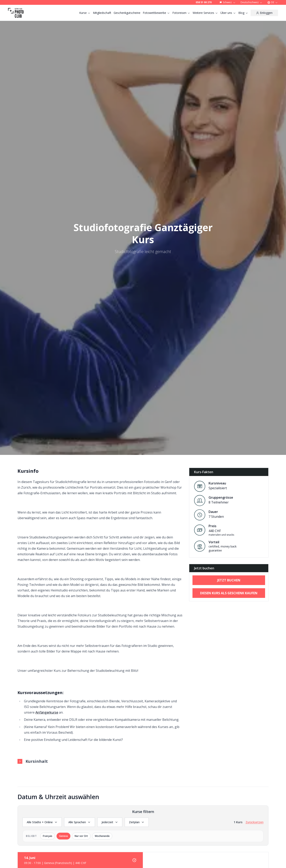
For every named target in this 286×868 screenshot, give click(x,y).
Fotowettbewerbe (156, 13)
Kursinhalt (33, 761)
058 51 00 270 (204, 2)
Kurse (85, 13)
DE (273, 2)
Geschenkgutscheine (127, 13)
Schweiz (228, 2)
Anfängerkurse (47, 712)
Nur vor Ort (81, 836)
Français (48, 836)
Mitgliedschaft (102, 13)
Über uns (228, 13)
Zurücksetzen (255, 822)
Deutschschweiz (252, 2)
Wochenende (102, 836)
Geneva (63, 836)
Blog (243, 13)
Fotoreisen (181, 13)
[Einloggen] (264, 13)
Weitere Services (205, 13)
